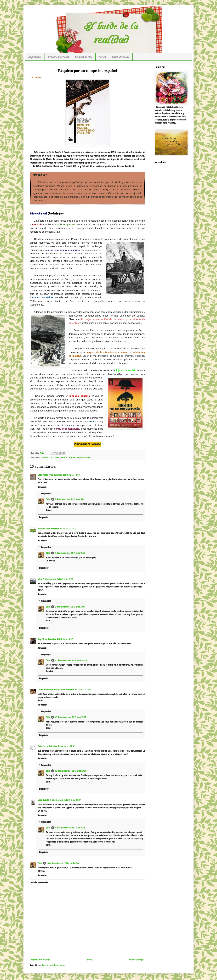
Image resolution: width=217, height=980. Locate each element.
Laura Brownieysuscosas (49, 690)
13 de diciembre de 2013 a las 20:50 (63, 863)
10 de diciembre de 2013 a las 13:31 (76, 690)
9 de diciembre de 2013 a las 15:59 (70, 553)
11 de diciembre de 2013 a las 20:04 (66, 800)
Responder (42, 487)
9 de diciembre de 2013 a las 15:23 (61, 529)
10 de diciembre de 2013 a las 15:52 (71, 717)
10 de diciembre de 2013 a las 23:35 (71, 771)
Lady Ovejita (43, 800)
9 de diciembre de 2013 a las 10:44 (65, 475)
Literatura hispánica (68, 458)
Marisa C (42, 529)
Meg (40, 639)
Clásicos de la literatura (49, 458)
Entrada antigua (137, 960)
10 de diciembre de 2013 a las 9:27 (58, 639)
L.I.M (40, 579)
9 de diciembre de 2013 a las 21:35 (58, 579)
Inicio (90, 960)
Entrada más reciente (40, 960)
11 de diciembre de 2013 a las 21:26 (70, 828)
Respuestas (46, 494)
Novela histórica (84, 458)
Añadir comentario (39, 882)
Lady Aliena (43, 475)
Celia (48, 499)
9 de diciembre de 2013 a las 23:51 (70, 607)
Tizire (40, 746)
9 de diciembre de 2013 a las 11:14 (70, 499)
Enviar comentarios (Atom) (54, 965)
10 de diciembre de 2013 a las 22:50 (59, 746)
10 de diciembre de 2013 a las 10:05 (71, 660)
